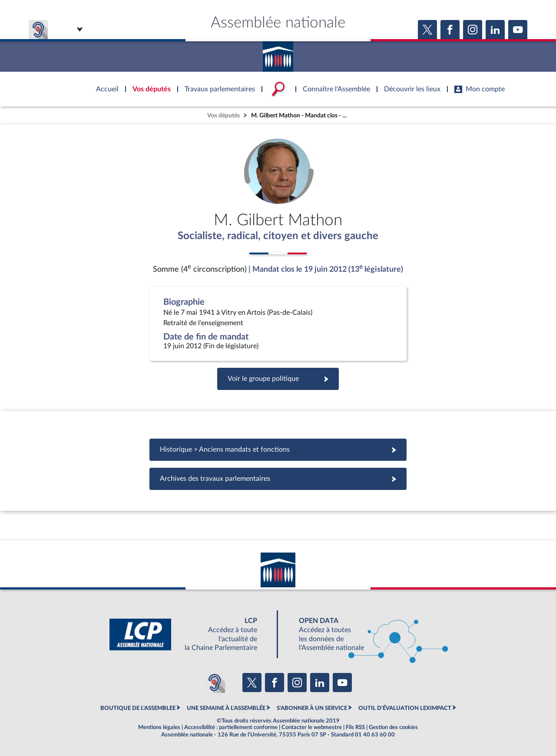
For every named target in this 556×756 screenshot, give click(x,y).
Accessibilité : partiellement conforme (231, 727)
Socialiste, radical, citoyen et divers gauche (278, 236)
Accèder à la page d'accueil (278, 53)
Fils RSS (355, 727)
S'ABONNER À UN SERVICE (312, 708)
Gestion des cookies (393, 727)
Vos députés (223, 115)
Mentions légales (159, 727)
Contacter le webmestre (312, 727)
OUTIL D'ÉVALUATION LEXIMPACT (405, 708)
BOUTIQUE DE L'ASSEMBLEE (138, 708)
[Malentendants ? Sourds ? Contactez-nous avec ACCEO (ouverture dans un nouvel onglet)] (215, 683)
